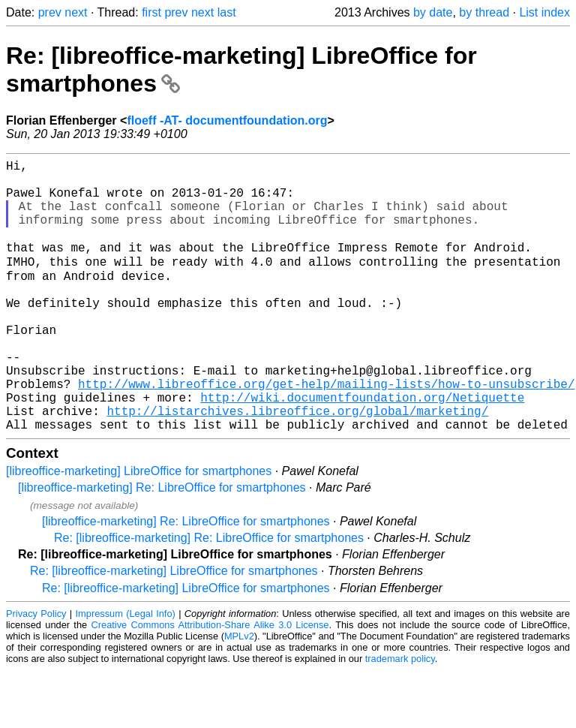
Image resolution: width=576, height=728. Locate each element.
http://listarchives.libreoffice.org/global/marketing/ (297, 465)
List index (544, 12)
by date (433, 12)
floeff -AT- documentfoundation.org (227, 120)
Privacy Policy (36, 671)
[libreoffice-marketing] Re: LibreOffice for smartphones (162, 545)
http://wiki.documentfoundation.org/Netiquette (362, 449)
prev (50, 12)
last (227, 12)
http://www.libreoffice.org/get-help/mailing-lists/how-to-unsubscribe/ (326, 432)
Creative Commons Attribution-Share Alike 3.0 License (210, 683)
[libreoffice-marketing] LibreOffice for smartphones (139, 529)
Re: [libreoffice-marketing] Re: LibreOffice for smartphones (209, 596)
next (76, 12)
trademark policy (400, 716)
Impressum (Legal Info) (126, 671)
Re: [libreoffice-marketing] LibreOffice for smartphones (174, 629)
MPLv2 (239, 694)
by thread (484, 12)
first (151, 12)
